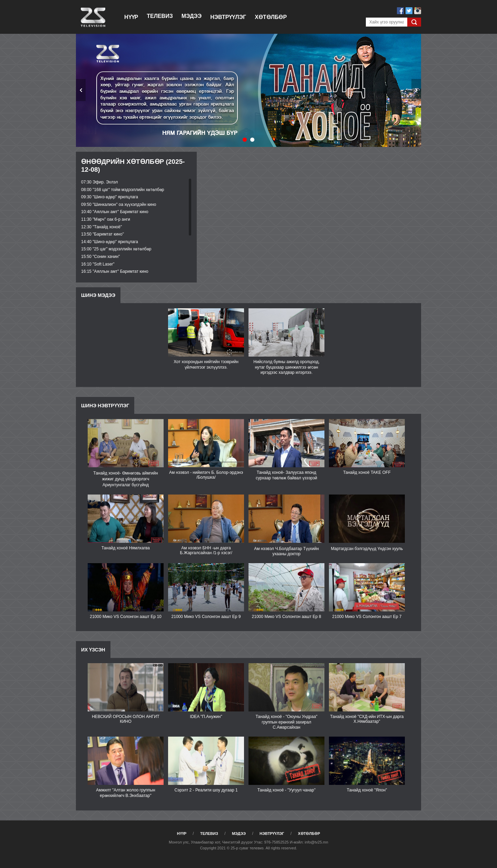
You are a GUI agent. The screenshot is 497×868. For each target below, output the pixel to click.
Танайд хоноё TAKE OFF (367, 472)
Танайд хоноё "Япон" (367, 790)
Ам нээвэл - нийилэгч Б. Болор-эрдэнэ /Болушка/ (206, 475)
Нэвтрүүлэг (228, 17)
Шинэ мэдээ (98, 295)
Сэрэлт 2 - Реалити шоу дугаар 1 (206, 790)
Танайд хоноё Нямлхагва (126, 548)
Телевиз (160, 16)
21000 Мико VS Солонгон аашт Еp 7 (367, 617)
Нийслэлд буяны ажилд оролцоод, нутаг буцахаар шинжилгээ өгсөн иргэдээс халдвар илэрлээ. (286, 367)
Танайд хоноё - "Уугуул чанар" (286, 790)
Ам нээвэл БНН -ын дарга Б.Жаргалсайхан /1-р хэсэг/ (206, 550)
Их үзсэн (93, 650)
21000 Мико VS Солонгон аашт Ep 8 (287, 617)
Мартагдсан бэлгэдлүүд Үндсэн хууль (367, 549)
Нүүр (131, 17)
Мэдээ (192, 16)
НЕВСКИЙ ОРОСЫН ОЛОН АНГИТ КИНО (126, 719)
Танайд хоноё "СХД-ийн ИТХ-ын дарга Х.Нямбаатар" (367, 719)
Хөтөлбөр (271, 17)
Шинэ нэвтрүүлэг (105, 406)
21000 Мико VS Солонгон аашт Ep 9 (206, 617)
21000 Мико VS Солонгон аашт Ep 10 (126, 617)
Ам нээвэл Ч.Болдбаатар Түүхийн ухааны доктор (286, 551)
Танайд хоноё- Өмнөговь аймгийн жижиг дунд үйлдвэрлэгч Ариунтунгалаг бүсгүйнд (125, 479)
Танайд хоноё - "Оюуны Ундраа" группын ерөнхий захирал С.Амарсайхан (286, 722)
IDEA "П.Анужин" (206, 717)
